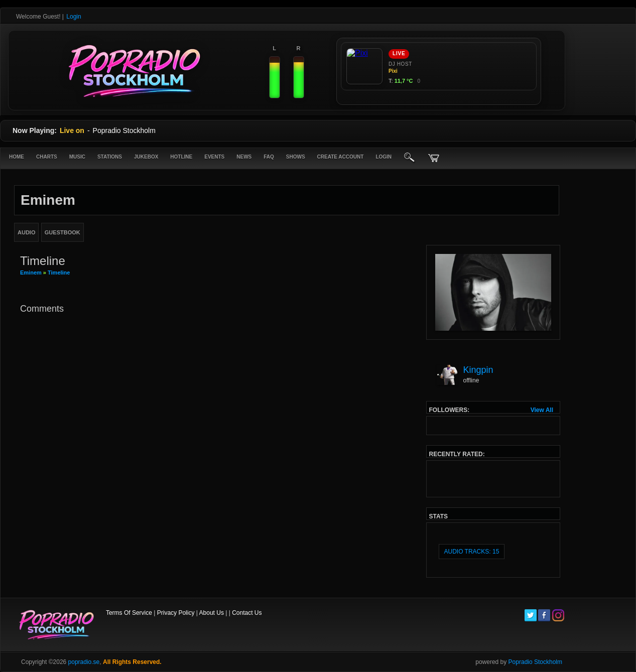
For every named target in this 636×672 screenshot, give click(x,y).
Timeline (59, 273)
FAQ (269, 157)
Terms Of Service (129, 613)
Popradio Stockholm (535, 662)
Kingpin (478, 370)
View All (542, 410)
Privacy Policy (176, 613)
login (384, 157)
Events (214, 157)
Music (77, 157)
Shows (296, 157)
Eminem (31, 273)
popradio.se (84, 662)
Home (17, 157)
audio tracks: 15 (472, 552)
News (244, 157)
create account (341, 157)
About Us (212, 613)
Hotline (181, 157)
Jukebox (146, 157)
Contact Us (247, 613)
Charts (47, 157)
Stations (110, 157)
